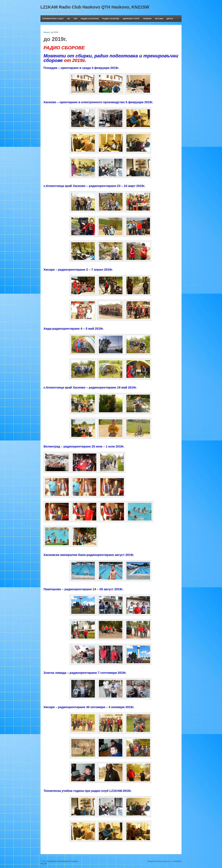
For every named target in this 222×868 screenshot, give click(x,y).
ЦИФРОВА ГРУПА (131, 19)
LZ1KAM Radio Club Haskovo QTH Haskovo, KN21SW (95, 7)
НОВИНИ (147, 19)
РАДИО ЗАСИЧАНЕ (90, 19)
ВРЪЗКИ (159, 19)
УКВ (75, 19)
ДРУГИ (170, 19)
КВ (69, 19)
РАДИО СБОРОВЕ (111, 19)
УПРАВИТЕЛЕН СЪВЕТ (53, 19)
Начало (47, 32)
